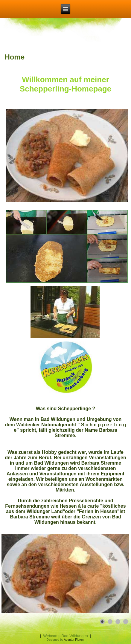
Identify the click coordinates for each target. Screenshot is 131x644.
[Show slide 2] (110, 622)
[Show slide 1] (102, 622)
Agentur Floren (74, 640)
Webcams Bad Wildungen (65, 636)
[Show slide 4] (126, 622)
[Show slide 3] (118, 622)
